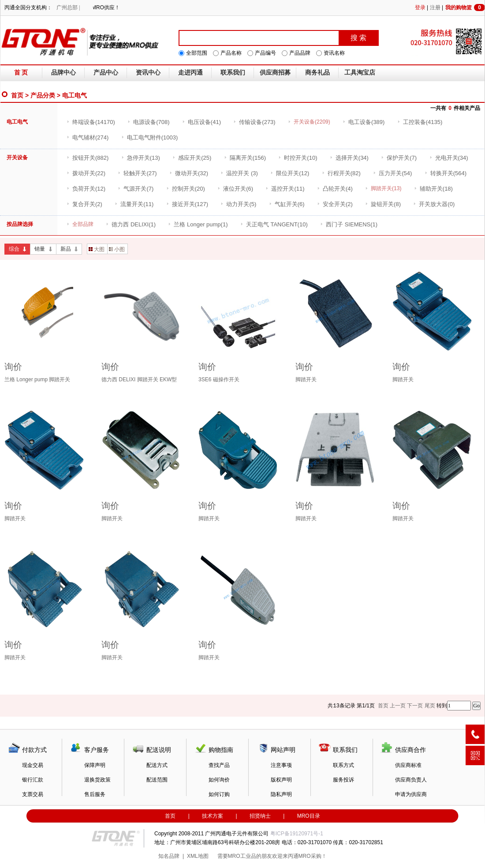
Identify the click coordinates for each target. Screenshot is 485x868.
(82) (341, 173)
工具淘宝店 (360, 73)
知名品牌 (169, 856)
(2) (84, 204)
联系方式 (343, 765)
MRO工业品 (242, 856)
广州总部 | (68, 8)
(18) (433, 189)
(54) (392, 173)
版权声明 (281, 780)
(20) (186, 189)
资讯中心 (148, 73)
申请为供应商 (411, 794)
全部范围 (197, 53)
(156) (245, 158)
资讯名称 (334, 53)
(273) (254, 122)
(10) (298, 158)
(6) (235, 189)
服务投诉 (343, 780)
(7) (399, 158)
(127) (187, 204)
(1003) (150, 137)
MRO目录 (309, 816)
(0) (434, 204)
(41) (201, 122)
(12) (290, 173)
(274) (88, 137)
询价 (13, 367)
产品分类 (43, 95)
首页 (17, 95)
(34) (349, 158)
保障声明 (95, 765)
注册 (435, 8)
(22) (86, 173)
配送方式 (157, 765)
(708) (148, 122)
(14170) (91, 122)
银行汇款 (33, 780)
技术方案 (213, 816)
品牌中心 (63, 73)
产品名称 (231, 53)
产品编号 (265, 53)
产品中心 (106, 73)
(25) (192, 158)
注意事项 (281, 765)
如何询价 (219, 780)
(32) (189, 173)
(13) (141, 158)
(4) (335, 189)
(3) (239, 173)
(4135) (420, 122)
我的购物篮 (465, 8)
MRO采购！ (313, 856)
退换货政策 (97, 780)
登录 (420, 8)
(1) (131, 224)
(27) (137, 173)
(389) (364, 122)
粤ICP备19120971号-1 (297, 834)
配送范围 (157, 780)
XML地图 (198, 856)
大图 (97, 249)
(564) (446, 173)
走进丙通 (190, 73)
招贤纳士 (260, 816)
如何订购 (219, 794)
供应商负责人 (411, 780)
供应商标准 (408, 765)
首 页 (21, 73)
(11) (285, 189)
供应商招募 (275, 73)
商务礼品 (317, 73)
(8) (383, 204)
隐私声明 (281, 794)
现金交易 (33, 765)
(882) (88, 158)
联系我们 (233, 73)
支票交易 (33, 794)
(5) (238, 204)
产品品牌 (300, 53)
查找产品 (219, 765)
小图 (117, 249)
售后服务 (95, 794)
